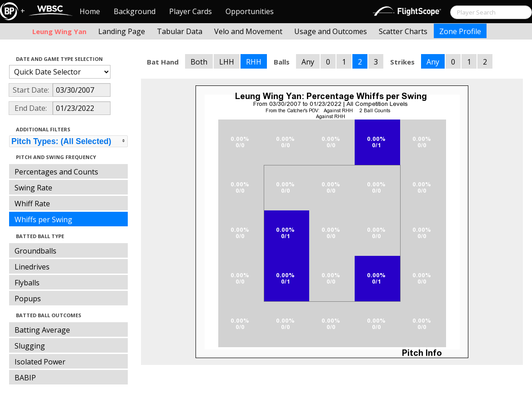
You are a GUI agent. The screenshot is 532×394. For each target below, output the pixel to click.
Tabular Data (180, 31)
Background (135, 11)
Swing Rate (33, 188)
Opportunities (250, 11)
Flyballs (27, 283)
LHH (227, 62)
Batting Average (42, 330)
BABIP (25, 378)
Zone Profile (460, 31)
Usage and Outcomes (331, 31)
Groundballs (35, 251)
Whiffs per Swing (43, 219)
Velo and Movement (248, 31)
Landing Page (122, 31)
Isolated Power (40, 362)
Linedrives (32, 267)
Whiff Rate (32, 204)
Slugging (30, 346)
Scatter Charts (403, 31)
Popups (28, 299)
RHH (254, 62)
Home (90, 11)
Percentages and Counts (56, 172)
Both (199, 62)
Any (308, 62)
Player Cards (191, 11)
